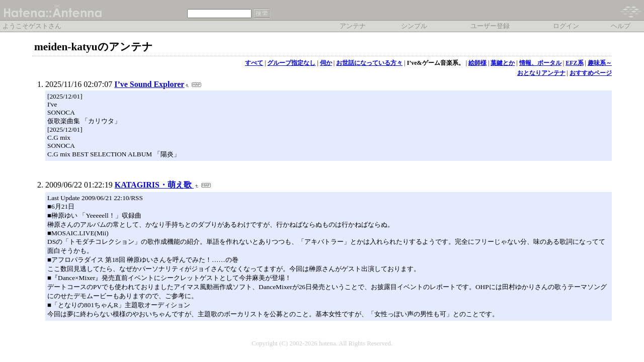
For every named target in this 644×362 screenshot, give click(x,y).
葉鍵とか (503, 63)
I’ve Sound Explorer (149, 84)
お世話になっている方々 (369, 63)
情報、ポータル (540, 63)
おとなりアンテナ (541, 73)
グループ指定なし (291, 63)
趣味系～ (600, 63)
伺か (326, 63)
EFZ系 (574, 63)
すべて (254, 63)
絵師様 (477, 63)
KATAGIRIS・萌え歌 (154, 185)
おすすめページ (591, 73)
